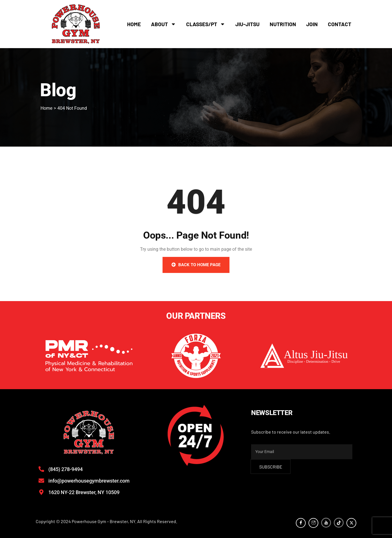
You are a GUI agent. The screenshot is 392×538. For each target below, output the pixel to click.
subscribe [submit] (271, 467)
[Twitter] (351, 523)
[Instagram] (313, 523)
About (164, 24)
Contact (340, 24)
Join (312, 24)
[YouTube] (326, 523)
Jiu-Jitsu (247, 24)
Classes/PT (206, 24)
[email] (302, 452)
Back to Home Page (196, 265)
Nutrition (283, 24)
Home (134, 24)
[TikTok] (339, 523)
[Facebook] (301, 523)
